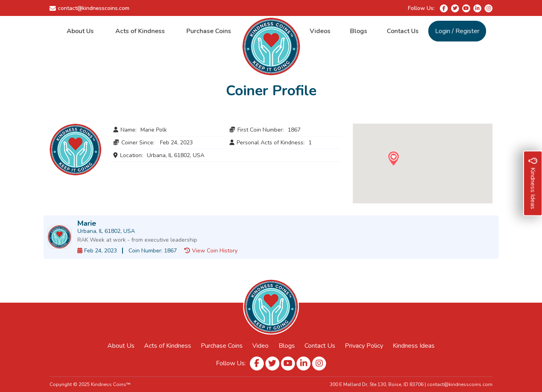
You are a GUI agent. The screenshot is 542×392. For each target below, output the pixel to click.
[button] (393, 159)
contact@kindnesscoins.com (94, 8)
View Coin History (215, 251)
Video (260, 346)
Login (443, 31)
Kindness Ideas (414, 346)
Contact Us (403, 31)
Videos (320, 31)
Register (467, 31)
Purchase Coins (209, 31)
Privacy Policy (364, 346)
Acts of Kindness (140, 31)
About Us (80, 31)
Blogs (359, 31)
